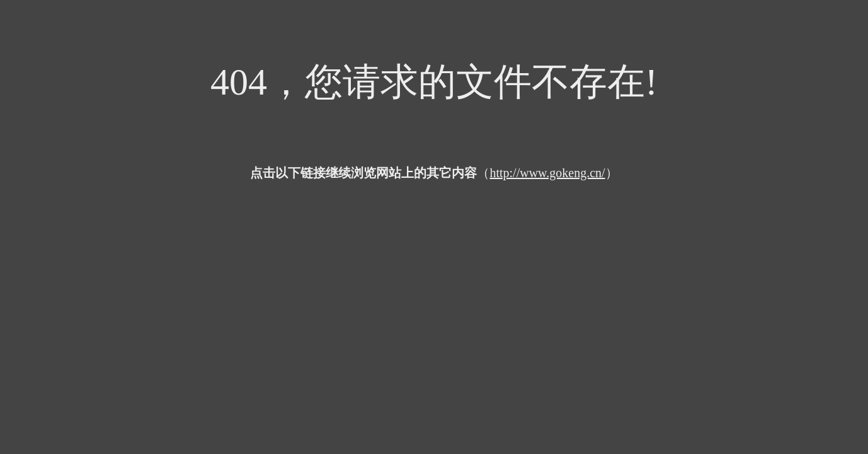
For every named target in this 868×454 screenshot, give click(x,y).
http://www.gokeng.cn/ (547, 173)
